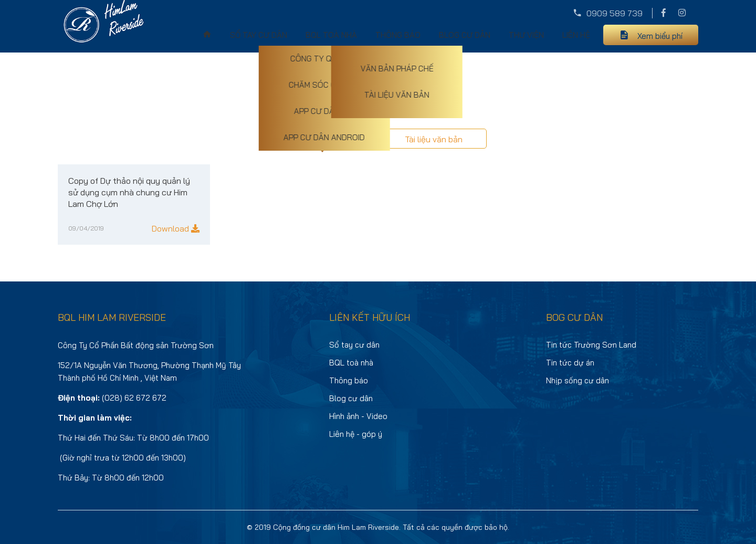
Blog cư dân (465, 35)
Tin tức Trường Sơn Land (591, 345)
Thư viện (526, 35)
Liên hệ (576, 35)
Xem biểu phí (660, 36)
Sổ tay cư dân (259, 35)
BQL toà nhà (331, 35)
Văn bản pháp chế (322, 139)
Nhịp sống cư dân (577, 380)
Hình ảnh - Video (358, 416)
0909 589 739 (615, 13)
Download (176, 228)
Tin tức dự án (570, 363)
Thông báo (398, 35)
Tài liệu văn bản (434, 139)
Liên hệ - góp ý (356, 434)
